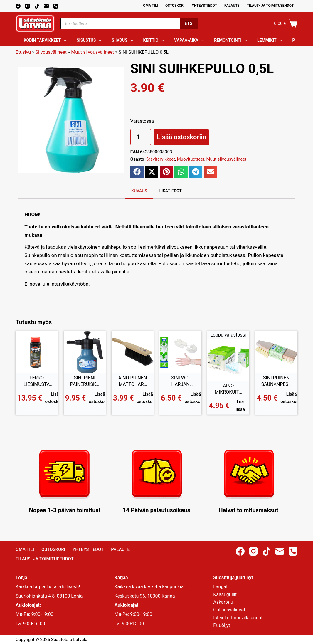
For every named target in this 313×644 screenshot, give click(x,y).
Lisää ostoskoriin (181, 137)
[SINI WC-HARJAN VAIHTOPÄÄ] (180, 352)
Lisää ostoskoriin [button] (56, 398)
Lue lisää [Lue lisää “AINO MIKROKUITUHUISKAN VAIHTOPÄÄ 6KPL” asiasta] (240, 406)
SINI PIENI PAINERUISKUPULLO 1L (85, 381)
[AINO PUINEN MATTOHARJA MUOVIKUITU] (133, 352)
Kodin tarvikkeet (46, 41)
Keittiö (155, 41)
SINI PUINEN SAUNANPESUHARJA (276, 381)
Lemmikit (271, 41)
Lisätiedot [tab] (171, 191)
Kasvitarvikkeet (160, 159)
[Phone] (56, 6)
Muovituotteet (191, 159)
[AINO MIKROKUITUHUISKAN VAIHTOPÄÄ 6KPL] (228, 360)
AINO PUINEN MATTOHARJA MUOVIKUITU (132, 381)
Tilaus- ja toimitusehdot (270, 6)
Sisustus (90, 41)
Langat (220, 587)
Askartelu (223, 602)
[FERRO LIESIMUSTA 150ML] (37, 352)
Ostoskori (175, 6)
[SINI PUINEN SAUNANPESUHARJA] (276, 352)
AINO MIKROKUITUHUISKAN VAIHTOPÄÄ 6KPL (228, 389)
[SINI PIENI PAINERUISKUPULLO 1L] (85, 352)
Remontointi (232, 41)
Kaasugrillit (225, 595)
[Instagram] (27, 6)
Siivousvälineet (51, 52)
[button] (137, 172)
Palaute (232, 6)
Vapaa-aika (190, 41)
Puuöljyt (222, 625)
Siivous (123, 41)
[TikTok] (37, 6)
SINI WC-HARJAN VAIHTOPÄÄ (181, 381)
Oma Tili (150, 6)
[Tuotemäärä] (141, 137)
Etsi (189, 23)
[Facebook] (18, 6)
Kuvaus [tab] (139, 191)
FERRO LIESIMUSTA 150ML (37, 381)
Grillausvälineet (229, 610)
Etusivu (23, 52)
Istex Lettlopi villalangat (238, 618)
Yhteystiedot (204, 6)
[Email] (46, 6)
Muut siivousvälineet (92, 52)
